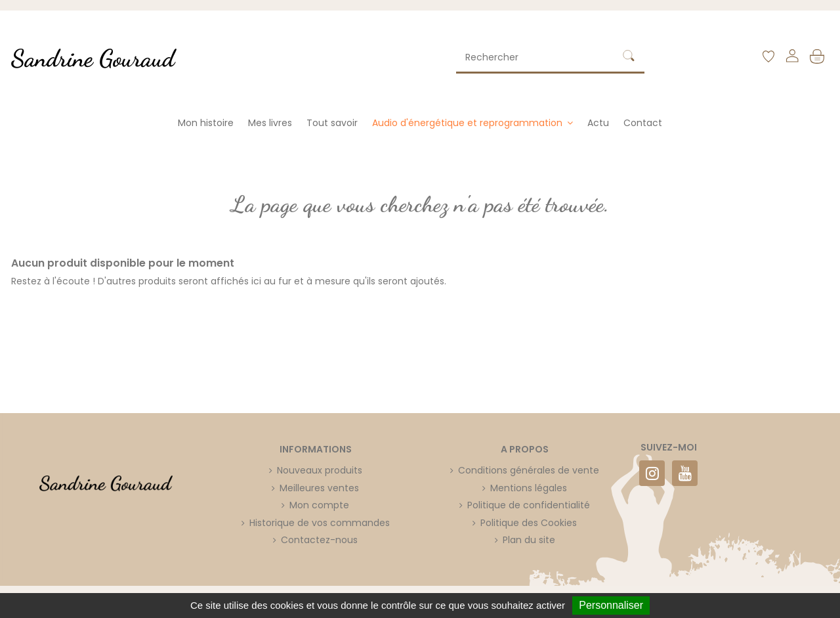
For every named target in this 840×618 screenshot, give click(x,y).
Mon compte (319, 505)
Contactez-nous (319, 540)
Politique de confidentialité (529, 505)
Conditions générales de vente (529, 470)
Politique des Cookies (529, 523)
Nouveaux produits (320, 470)
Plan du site (529, 540)
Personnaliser (611, 605)
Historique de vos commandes (320, 523)
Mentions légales (529, 488)
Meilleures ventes (319, 488)
